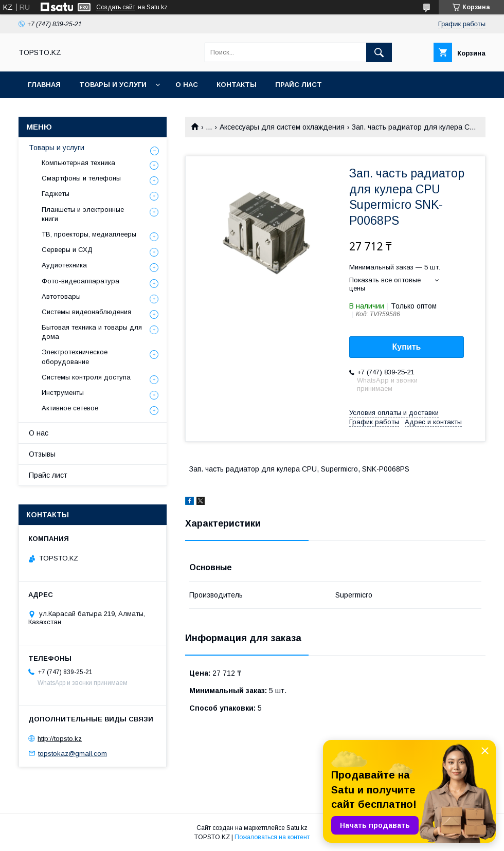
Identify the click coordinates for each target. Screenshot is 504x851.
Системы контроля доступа (86, 377)
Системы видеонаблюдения (86, 312)
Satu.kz (297, 828)
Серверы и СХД (67, 250)
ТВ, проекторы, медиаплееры (89, 234)
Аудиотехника (64, 265)
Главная (44, 85)
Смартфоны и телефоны (81, 178)
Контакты (237, 85)
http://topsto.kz (60, 739)
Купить (407, 347)
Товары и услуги (113, 85)
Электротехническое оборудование (75, 357)
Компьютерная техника (78, 163)
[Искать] (379, 52)
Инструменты (63, 393)
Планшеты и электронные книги (83, 214)
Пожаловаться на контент (272, 837)
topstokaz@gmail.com (73, 753)
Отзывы (42, 454)
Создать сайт (116, 7)
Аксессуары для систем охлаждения (282, 127)
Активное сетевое (70, 408)
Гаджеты (56, 194)
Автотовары (61, 296)
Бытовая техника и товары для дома (92, 332)
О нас (187, 85)
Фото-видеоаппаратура (80, 281)
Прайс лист (299, 85)
